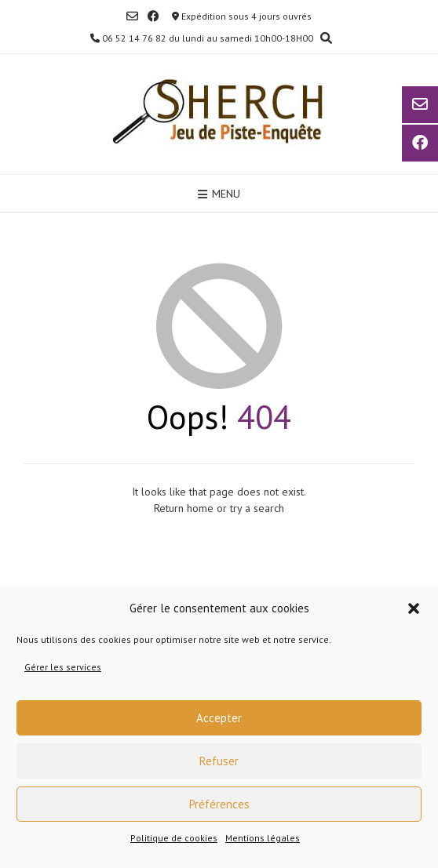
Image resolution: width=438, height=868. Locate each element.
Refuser (219, 761)
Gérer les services (63, 667)
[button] (414, 608)
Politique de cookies (174, 838)
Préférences (219, 804)
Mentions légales (263, 838)
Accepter (219, 718)
